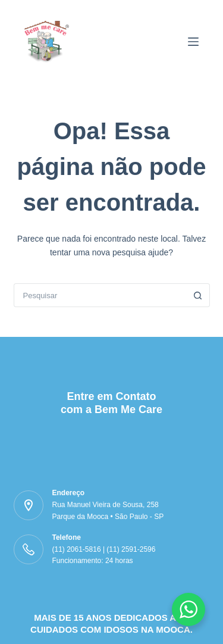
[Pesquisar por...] (100, 295)
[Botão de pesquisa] (198, 295)
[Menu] (193, 42)
